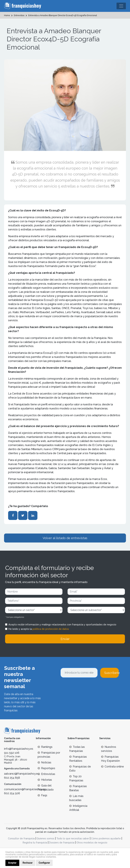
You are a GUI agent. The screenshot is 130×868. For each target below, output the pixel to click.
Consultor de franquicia (21, 839)
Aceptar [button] (12, 863)
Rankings (45, 747)
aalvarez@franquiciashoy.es (22, 774)
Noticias (44, 762)
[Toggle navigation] (121, 6)
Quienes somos (46, 839)
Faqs (42, 795)
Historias (45, 780)
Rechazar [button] (28, 863)
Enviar (65, 639)
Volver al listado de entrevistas (65, 538)
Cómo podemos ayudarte (106, 839)
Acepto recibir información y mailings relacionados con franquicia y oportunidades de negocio (62, 625)
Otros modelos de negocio (92, 843)
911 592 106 (12, 753)
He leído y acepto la (39, 629)
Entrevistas (46, 774)
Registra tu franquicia (35, 843)
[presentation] (86, 687)
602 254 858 (12, 778)
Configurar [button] (44, 863)
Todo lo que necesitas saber (73, 839)
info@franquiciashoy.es (19, 749)
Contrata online (112, 767)
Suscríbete (112, 673)
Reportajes (46, 768)
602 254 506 (12, 793)
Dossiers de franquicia (62, 843)
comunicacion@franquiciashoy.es (25, 789)
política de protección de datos (51, 629)
